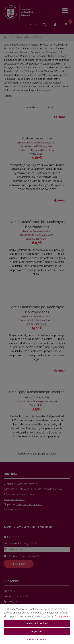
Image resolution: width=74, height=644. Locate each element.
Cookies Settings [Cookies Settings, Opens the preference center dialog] (37, 640)
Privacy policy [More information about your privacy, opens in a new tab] (62, 616)
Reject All (37, 631)
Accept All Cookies (37, 623)
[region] (37, 624)
